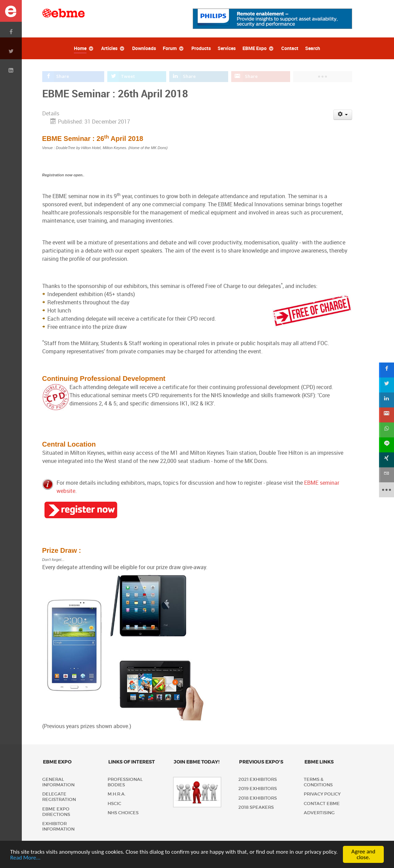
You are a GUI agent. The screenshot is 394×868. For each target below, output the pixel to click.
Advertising (319, 813)
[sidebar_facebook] (387, 370)
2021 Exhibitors (258, 779)
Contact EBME (322, 803)
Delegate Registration (59, 797)
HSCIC (114, 803)
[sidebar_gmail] (387, 415)
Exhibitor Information (58, 826)
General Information (58, 782)
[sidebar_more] (387, 490)
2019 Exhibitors (258, 789)
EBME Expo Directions (56, 812)
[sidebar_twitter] (387, 385)
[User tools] (343, 115)
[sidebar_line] (387, 445)
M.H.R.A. (117, 794)
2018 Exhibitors (258, 798)
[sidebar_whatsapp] (387, 430)
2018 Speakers (256, 807)
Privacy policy (322, 794)
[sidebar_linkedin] (387, 400)
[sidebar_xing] (387, 460)
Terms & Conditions (318, 782)
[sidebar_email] (387, 475)
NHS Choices (123, 813)
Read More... (25, 858)
